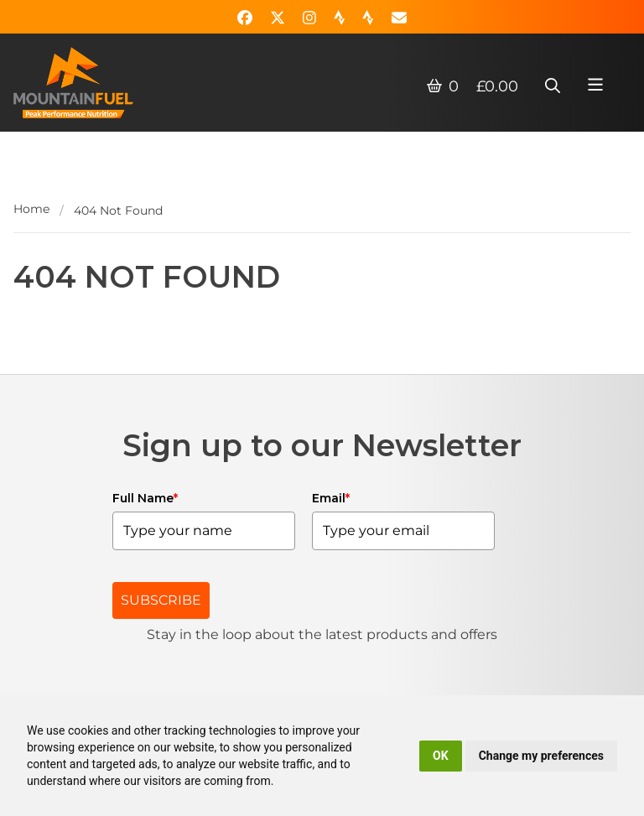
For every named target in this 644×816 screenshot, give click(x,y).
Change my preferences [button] (541, 756)
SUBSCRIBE (161, 600)
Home (31, 209)
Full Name (145, 498)
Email (331, 498)
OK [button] (441, 756)
